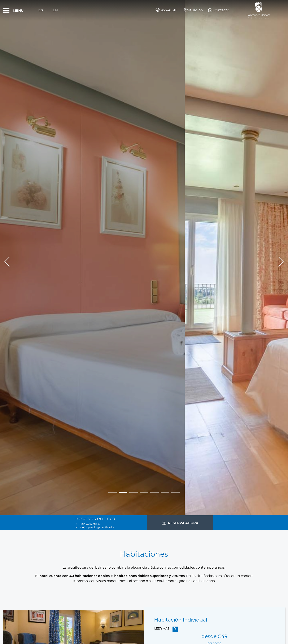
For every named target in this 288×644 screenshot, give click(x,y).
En (55, 10)
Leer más (162, 629)
